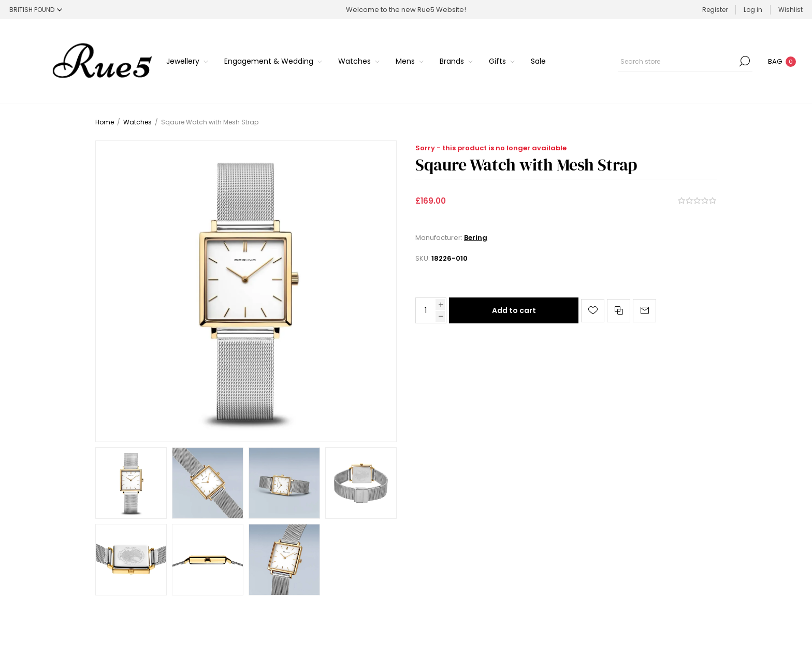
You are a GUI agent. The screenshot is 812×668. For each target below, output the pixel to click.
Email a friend (644, 311)
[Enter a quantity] (426, 310)
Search (745, 61)
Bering (476, 238)
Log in (753, 10)
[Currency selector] (36, 10)
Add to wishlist (593, 311)
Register (715, 10)
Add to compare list (619, 311)
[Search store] (685, 61)
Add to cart (514, 310)
